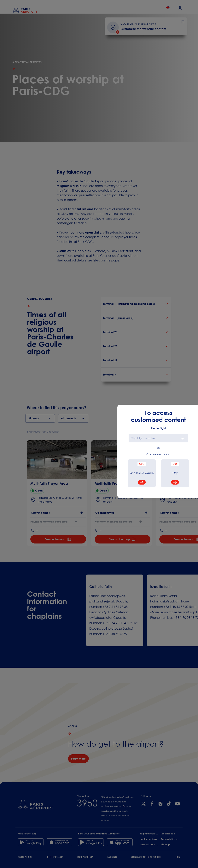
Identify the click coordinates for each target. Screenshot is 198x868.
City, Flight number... (144, 438)
